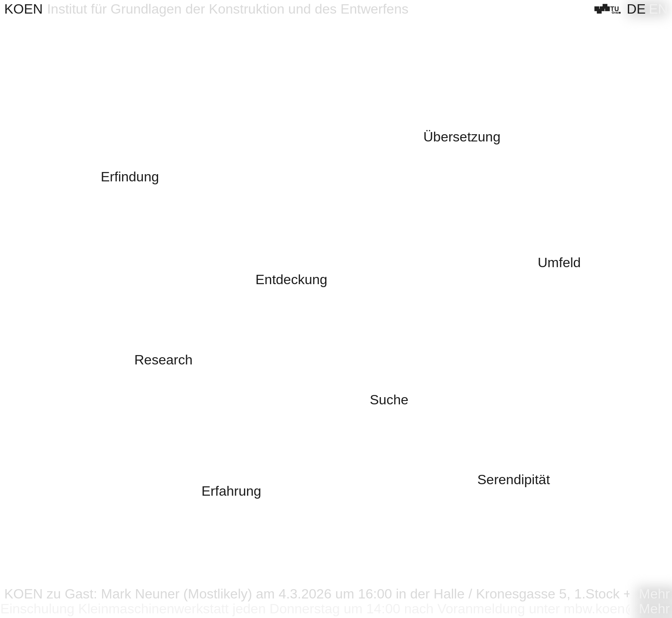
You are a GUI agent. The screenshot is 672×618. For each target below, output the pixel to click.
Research (163, 360)
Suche (389, 400)
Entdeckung (291, 280)
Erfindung (130, 177)
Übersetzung (462, 137)
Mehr (654, 594)
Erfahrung (231, 491)
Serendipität (514, 480)
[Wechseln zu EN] (658, 9)
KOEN (24, 9)
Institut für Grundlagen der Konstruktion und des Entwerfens (228, 9)
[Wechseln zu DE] (636, 9)
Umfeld (559, 263)
